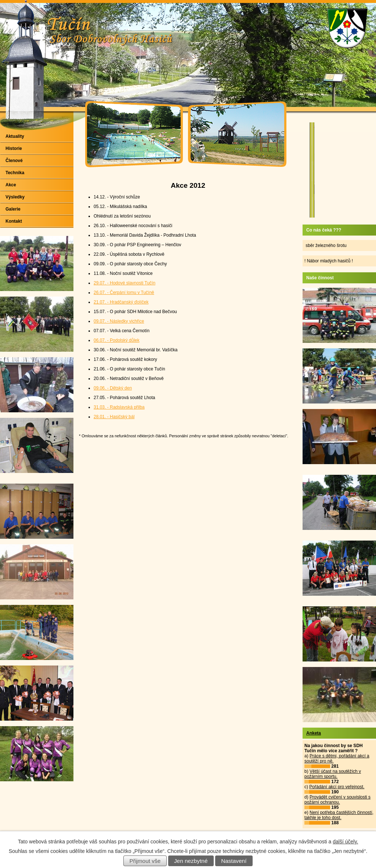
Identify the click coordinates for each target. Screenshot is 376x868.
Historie (14, 148)
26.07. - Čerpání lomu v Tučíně (124, 293)
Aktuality (15, 136)
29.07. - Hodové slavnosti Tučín (124, 283)
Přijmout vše (145, 861)
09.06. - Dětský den (113, 388)
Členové (14, 161)
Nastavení (234, 861)
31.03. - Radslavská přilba (119, 407)
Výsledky (15, 197)
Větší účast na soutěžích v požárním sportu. (333, 774)
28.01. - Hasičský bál (114, 417)
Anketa (314, 733)
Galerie (13, 209)
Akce (11, 185)
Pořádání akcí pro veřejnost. (337, 787)
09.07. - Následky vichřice (119, 321)
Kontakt (14, 221)
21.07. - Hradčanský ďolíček (121, 302)
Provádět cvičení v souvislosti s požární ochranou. (337, 800)
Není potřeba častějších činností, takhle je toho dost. (339, 815)
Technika (15, 173)
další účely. (345, 842)
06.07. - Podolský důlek (117, 340)
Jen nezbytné (191, 861)
